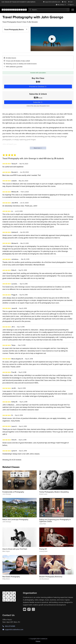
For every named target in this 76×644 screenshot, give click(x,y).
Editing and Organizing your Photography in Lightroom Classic (55, 520)
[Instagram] (33, 609)
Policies (38, 641)
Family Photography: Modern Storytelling (54, 492)
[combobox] (49, 10)
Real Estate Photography (11, 577)
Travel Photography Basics (14, 29)
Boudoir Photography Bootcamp (51, 577)
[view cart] (71, 2)
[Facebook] (29, 609)
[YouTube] (25, 609)
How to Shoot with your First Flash (15, 549)
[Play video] (52, 39)
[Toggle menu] (73, 10)
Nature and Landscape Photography (15, 519)
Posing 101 (43, 549)
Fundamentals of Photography (13, 492)
